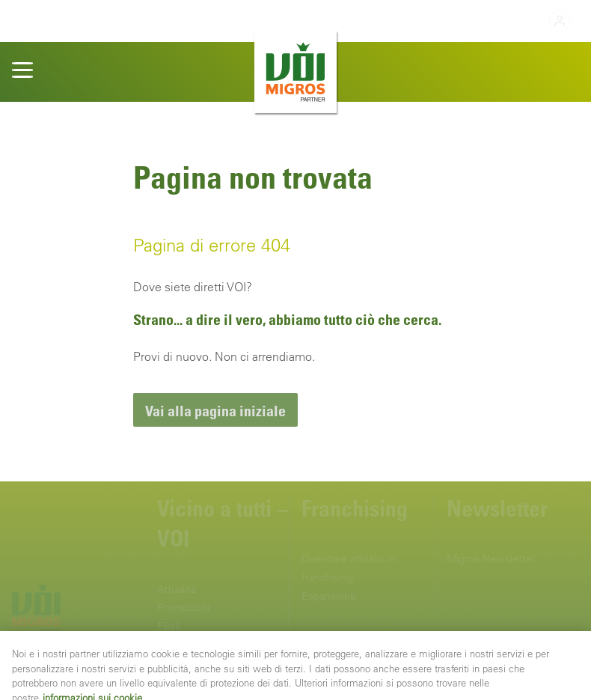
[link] (215, 410)
